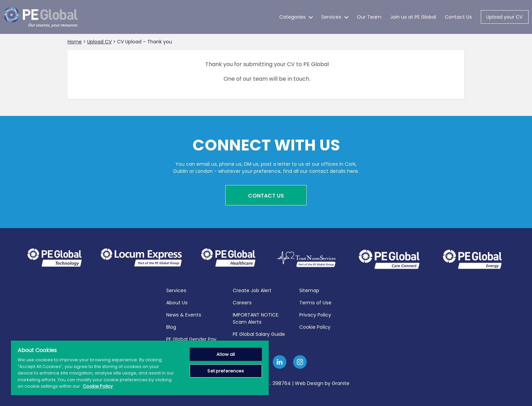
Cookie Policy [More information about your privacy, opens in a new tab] (98, 386)
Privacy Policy (315, 313)
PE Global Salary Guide (259, 333)
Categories (292, 17)
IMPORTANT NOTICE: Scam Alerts (256, 317)
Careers (242, 301)
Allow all (226, 354)
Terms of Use (315, 301)
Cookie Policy (315, 326)
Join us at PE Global (413, 17)
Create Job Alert (252, 289)
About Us (177, 301)
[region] (140, 368)
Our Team (369, 17)
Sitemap (309, 289)
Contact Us (458, 17)
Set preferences (226, 371)
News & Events (184, 313)
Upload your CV (504, 17)
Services (331, 17)
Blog (171, 326)
